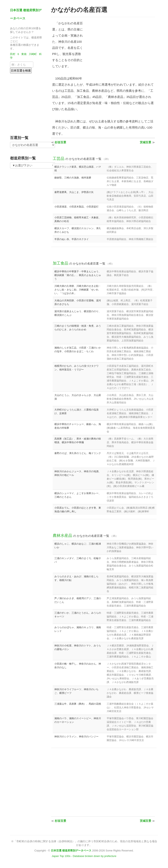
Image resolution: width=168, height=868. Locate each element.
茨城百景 (146, 142)
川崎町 (33, 54)
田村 (13, 54)
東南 (24, 54)
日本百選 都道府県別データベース (71, 851)
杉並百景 (60, 142)
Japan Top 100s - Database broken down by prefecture (84, 856)
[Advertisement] (36, 103)
